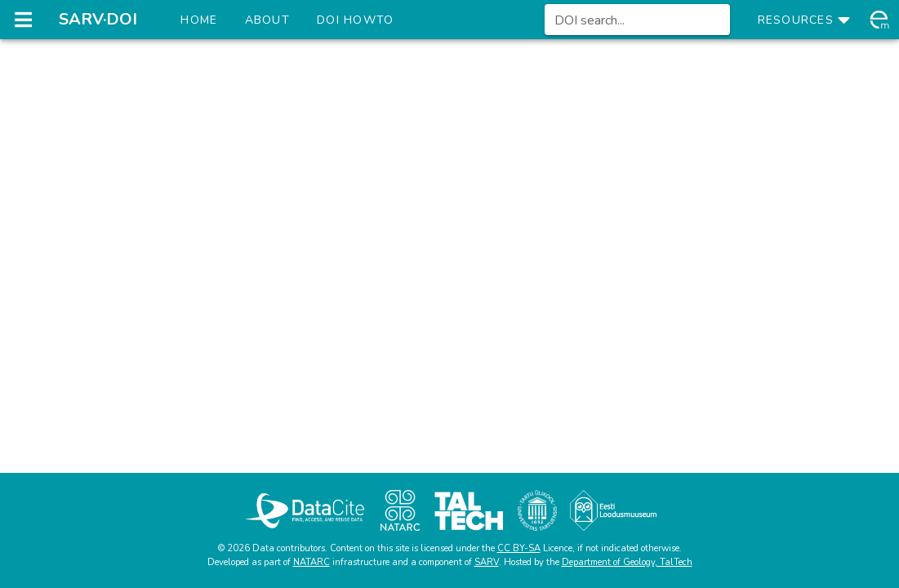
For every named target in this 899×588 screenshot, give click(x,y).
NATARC (312, 562)
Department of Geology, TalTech (627, 562)
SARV (487, 562)
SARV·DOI (98, 19)
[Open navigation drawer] (23, 20)
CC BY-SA (519, 548)
